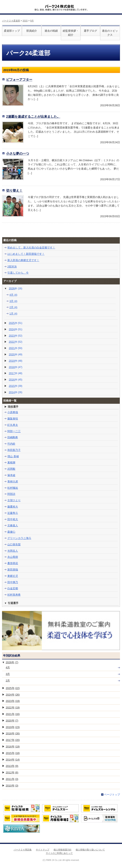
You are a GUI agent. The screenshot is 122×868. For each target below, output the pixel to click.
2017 (16, 373)
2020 (16, 354)
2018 (16, 367)
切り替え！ (14, 190)
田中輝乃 (13, 582)
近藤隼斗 (13, 513)
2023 (16, 336)
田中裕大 (13, 519)
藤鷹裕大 (13, 507)
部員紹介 (32, 31)
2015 (25, 21)
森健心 (11, 532)
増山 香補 (13, 456)
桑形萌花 (13, 563)
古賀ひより (14, 500)
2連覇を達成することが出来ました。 (33, 116)
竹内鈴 (11, 444)
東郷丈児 (13, 576)
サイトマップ (43, 850)
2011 (12, 779)
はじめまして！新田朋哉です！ (26, 254)
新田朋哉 (13, 570)
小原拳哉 (13, 412)
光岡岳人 (13, 551)
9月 (32, 21)
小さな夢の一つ (18, 153)
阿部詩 (11, 494)
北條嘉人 (13, 525)
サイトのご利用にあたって (59, 853)
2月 (13, 307)
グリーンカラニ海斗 (19, 538)
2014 (16, 392)
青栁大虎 (13, 482)
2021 (16, 348)
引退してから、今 (18, 273)
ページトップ (112, 795)
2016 (16, 380)
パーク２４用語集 (23, 850)
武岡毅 (11, 469)
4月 (13, 295)
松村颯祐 (13, 488)
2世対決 (12, 267)
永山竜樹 (13, 557)
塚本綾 (11, 475)
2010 (12, 786)
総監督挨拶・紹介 (71, 33)
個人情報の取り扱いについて (90, 850)
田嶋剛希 (13, 437)
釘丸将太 (13, 425)
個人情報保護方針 (63, 850)
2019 (16, 361)
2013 (12, 766)
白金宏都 (13, 588)
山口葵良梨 (14, 544)
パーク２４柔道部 (11, 21)
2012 (12, 772)
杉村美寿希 (14, 595)
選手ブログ (90, 31)
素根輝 (11, 463)
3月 (13, 301)
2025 (16, 323)
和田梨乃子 (14, 450)
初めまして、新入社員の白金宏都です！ (31, 248)
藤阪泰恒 (13, 419)
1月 (13, 314)
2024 (16, 329)
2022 (16, 342)
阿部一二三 (14, 431)
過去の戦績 (51, 31)
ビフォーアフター (19, 79)
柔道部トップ (12, 31)
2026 (16, 288)
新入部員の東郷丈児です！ (23, 260)
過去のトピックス (110, 33)
